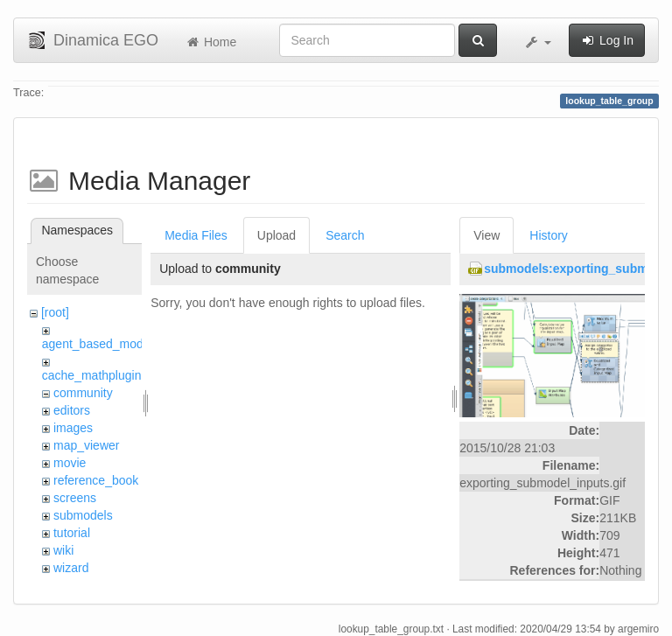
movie (70, 463)
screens (75, 498)
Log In (607, 40)
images (73, 428)
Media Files (196, 235)
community (83, 393)
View (486, 235)
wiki (63, 550)
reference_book (96, 480)
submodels (83, 515)
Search (345, 235)
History (549, 235)
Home (210, 42)
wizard (71, 568)
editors (72, 410)
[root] (55, 312)
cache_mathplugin (92, 375)
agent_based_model (98, 344)
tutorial (72, 533)
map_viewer (86, 445)
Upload (276, 235)
